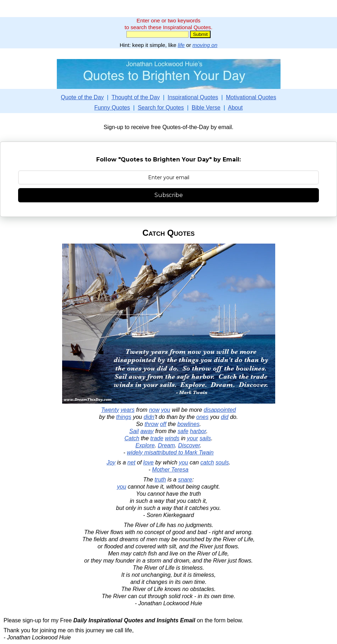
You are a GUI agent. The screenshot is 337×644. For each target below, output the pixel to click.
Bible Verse (206, 108)
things (124, 417)
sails (205, 438)
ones (203, 417)
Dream (167, 445)
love (148, 462)
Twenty (110, 410)
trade (157, 438)
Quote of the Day (82, 97)
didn (149, 417)
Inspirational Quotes (193, 97)
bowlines (188, 424)
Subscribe (169, 195)
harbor (198, 431)
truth (160, 480)
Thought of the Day (136, 97)
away (147, 431)
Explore (145, 445)
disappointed (220, 410)
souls (222, 462)
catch (207, 462)
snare (185, 480)
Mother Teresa (170, 470)
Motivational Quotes (251, 97)
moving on (205, 45)
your (193, 438)
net (131, 462)
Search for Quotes (161, 108)
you (165, 410)
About (235, 108)
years (128, 410)
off (163, 424)
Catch (132, 438)
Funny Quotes (112, 108)
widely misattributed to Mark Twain (170, 453)
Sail (134, 431)
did (225, 417)
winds (172, 438)
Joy (111, 462)
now (154, 410)
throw (151, 424)
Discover (189, 445)
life (181, 45)
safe (183, 431)
